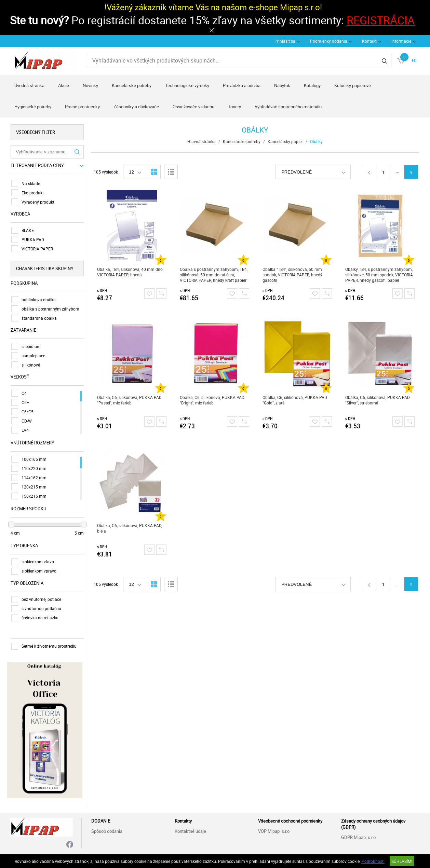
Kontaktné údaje (190, 830)
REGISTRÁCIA (381, 20)
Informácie (401, 41)
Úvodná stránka (29, 85)
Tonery (234, 107)
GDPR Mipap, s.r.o (358, 836)
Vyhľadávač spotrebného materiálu (288, 107)
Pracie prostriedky (82, 107)
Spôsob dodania (107, 830)
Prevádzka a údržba (242, 85)
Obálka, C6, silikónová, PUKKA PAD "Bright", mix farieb (213, 400)
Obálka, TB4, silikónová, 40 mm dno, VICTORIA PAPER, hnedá (131, 272)
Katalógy (312, 85)
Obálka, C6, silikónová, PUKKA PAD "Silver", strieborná (378, 400)
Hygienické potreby (33, 107)
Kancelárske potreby (132, 85)
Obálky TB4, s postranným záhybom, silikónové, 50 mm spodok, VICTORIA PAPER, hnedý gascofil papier (380, 275)
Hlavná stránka (202, 141)
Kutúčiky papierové (353, 85)
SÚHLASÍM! (402, 861)
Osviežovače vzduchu (193, 107)
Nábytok (282, 85)
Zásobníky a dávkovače (136, 107)
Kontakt (369, 41)
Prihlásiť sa (285, 41)
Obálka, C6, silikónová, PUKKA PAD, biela (130, 528)
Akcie (64, 85)
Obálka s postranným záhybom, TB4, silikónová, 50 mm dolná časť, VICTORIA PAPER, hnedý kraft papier (214, 275)
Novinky (90, 85)
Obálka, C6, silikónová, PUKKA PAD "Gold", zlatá (295, 400)
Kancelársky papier (286, 141)
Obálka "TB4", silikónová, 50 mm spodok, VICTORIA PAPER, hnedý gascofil (293, 275)
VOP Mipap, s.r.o (274, 830)
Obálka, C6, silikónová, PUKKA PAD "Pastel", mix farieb (130, 400)
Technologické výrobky (187, 85)
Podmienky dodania (329, 41)
